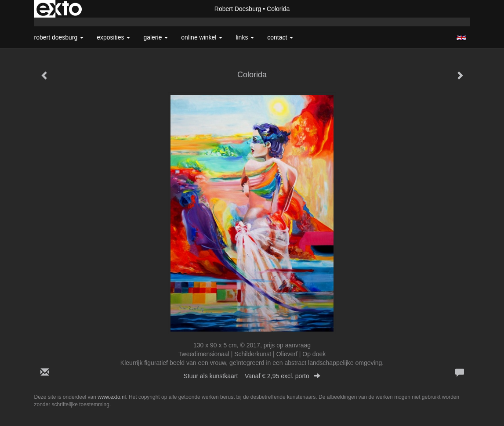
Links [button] (245, 37)
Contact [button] (280, 37)
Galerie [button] (156, 37)
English (461, 38)
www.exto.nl (112, 397)
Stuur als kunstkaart (252, 376)
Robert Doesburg (238, 9)
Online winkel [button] (202, 37)
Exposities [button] (113, 37)
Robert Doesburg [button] (59, 37)
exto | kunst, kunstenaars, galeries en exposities (59, 9)
